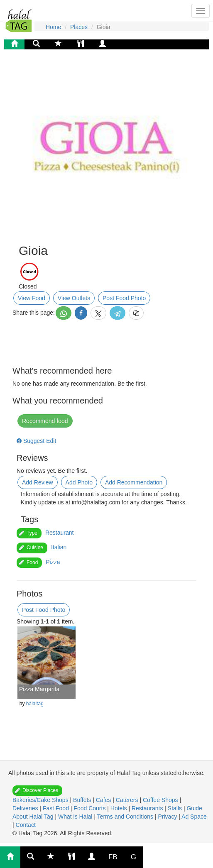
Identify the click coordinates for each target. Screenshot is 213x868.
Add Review (38, 482)
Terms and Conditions (126, 817)
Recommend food (45, 421)
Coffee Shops (161, 800)
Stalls (176, 808)
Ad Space (194, 817)
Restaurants (148, 808)
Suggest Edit (36, 441)
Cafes (104, 800)
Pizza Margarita (39, 689)
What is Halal (76, 817)
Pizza (53, 562)
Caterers (128, 800)
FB (113, 857)
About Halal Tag (34, 817)
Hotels (120, 808)
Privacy (168, 817)
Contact (26, 825)
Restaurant (59, 533)
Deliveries (26, 808)
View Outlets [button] (74, 298)
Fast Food (57, 808)
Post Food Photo (124, 298)
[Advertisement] (85, 737)
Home (53, 27)
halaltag (35, 704)
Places (79, 27)
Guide (194, 808)
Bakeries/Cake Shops (41, 800)
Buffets (83, 800)
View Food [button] (32, 298)
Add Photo (79, 482)
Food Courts (90, 808)
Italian (59, 547)
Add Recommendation (134, 482)
